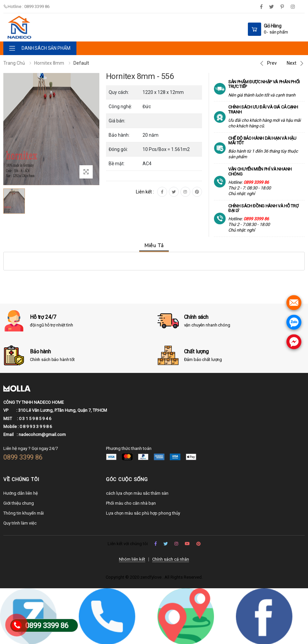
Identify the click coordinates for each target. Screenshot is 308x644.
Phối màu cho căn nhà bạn (131, 503)
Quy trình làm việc (20, 523)
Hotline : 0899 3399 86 (26, 6)
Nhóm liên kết (132, 559)
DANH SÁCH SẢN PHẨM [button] (46, 48)
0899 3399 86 (23, 457)
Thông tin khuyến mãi (24, 513)
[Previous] (268, 63)
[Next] (296, 63)
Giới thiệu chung (19, 503)
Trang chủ (14, 63)
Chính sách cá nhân (171, 559)
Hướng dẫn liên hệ (21, 493)
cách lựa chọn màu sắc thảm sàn (137, 493)
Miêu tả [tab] (154, 246)
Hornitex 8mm (49, 63)
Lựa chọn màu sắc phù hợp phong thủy (143, 513)
